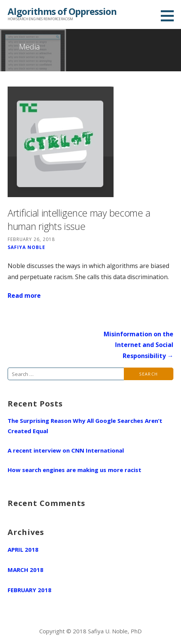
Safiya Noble (26, 247)
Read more (24, 296)
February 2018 (30, 590)
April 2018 (23, 549)
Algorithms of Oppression (62, 11)
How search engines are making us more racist (74, 470)
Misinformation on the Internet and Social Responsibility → (139, 345)
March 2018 (26, 570)
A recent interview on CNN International (66, 450)
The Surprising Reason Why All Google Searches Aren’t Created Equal (85, 426)
